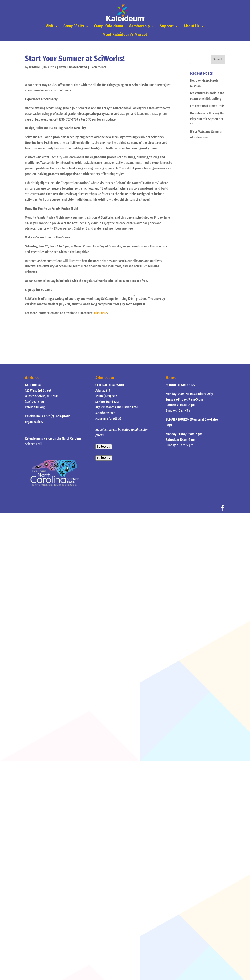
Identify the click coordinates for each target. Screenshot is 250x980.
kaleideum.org (35, 407)
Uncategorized (77, 67)
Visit (50, 27)
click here (101, 313)
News (62, 67)
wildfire (34, 67)
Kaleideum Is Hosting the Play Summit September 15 (207, 119)
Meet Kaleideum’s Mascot (125, 35)
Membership (139, 27)
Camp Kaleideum (109, 27)
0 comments (98, 67)
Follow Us (104, 447)
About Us (191, 27)
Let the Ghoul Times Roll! (207, 106)
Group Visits (74, 27)
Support (167, 27)
